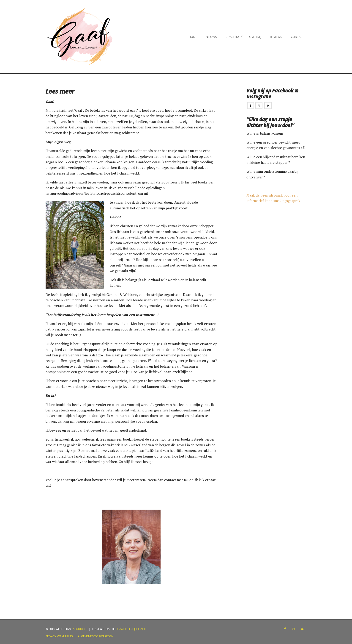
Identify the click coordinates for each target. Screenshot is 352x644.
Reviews (276, 37)
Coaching (233, 37)
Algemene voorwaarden (95, 636)
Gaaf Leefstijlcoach (132, 629)
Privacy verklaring (59, 636)
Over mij (255, 37)
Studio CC (80, 629)
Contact (297, 37)
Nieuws (211, 37)
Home (193, 37)
